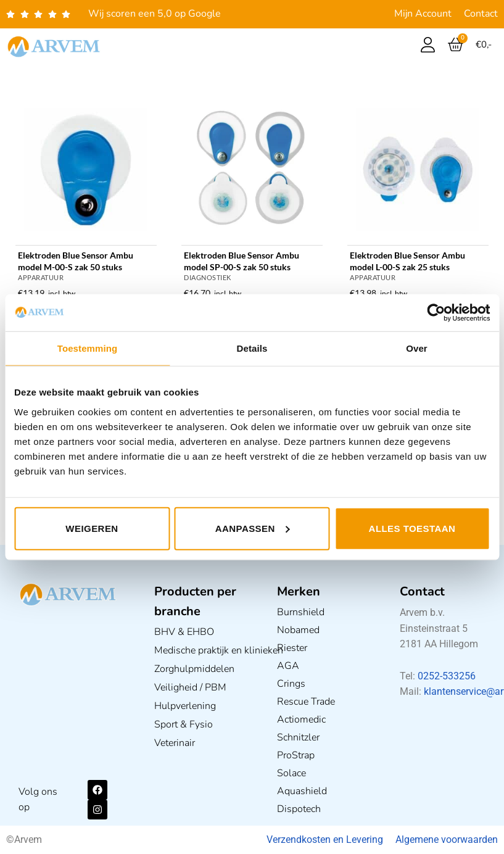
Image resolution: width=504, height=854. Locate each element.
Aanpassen (253, 528)
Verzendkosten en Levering (325, 839)
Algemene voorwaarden (447, 839)
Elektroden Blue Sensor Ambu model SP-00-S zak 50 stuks (242, 261)
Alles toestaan (412, 528)
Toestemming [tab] (88, 348)
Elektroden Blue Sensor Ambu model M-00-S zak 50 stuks (76, 261)
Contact (481, 14)
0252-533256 (447, 676)
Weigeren (92, 528)
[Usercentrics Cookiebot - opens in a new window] (436, 313)
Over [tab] (417, 348)
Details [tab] (252, 348)
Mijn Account (423, 14)
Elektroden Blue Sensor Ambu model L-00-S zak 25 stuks (407, 261)
